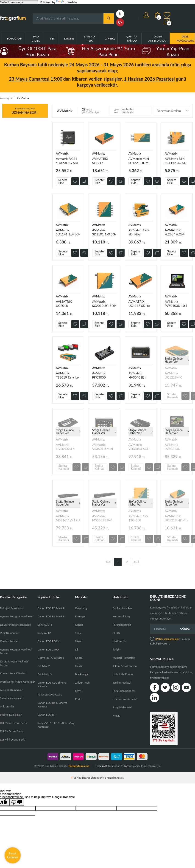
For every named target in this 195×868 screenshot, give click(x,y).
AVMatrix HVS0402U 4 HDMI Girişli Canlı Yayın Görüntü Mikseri (67, 447)
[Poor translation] (17, 802)
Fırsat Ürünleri (13, 855)
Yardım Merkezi (122, 683)
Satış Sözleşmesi (122, 707)
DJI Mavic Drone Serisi (14, 723)
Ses (53, 38)
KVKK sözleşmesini (167, 639)
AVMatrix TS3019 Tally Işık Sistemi (68, 375)
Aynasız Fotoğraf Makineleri (17, 616)
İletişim (117, 649)
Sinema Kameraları (11, 698)
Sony (78, 633)
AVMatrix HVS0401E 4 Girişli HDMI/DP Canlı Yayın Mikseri (140, 375)
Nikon (79, 641)
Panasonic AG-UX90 (50, 694)
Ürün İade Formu (123, 674)
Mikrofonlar (7, 706)
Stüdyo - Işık (89, 38)
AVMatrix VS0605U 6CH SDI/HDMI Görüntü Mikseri (140, 447)
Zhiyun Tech (82, 683)
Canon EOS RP (46, 715)
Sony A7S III (45, 625)
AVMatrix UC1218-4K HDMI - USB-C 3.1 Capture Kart (176, 375)
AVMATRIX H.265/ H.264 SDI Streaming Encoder (175, 232)
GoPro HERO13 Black (51, 658)
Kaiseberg (81, 608)
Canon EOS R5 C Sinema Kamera (52, 705)
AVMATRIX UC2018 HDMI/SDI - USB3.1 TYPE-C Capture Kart (67, 304)
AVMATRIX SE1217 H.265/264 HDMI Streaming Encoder (104, 161)
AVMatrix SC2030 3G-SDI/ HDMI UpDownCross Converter (104, 304)
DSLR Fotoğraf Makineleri (15, 625)
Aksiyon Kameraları (12, 690)
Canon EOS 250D (48, 649)
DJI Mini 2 (44, 666)
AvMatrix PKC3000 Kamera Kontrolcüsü (101, 375)
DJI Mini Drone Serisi (13, 739)
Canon (79, 625)
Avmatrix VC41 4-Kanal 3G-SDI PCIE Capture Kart (67, 161)
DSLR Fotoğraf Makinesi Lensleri (15, 663)
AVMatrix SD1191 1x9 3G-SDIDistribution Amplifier (104, 232)
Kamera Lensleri (10, 641)
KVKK (116, 716)
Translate (66, 2)
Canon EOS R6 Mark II (51, 608)
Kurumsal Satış (121, 616)
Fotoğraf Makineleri (12, 608)
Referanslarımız (122, 625)
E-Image (80, 616)
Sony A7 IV (44, 633)
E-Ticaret (85, 778)
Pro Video (36, 38)
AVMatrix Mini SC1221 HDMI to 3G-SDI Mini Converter (139, 161)
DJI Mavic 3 (45, 674)
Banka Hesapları (122, 608)
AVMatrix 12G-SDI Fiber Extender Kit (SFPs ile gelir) (139, 232)
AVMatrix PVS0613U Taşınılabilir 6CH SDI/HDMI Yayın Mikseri (176, 447)
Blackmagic (82, 674)
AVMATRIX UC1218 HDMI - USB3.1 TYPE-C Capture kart (177, 518)
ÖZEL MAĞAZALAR (185, 38)
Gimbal (110, 38)
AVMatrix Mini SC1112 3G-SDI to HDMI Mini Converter (176, 161)
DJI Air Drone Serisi (12, 731)
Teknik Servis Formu (124, 666)
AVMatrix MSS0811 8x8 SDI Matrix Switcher (102, 518)
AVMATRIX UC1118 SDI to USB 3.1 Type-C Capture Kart (140, 304)
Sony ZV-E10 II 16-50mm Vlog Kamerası (56, 725)
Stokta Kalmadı (173, 396)
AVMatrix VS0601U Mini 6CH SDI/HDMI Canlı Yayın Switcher (104, 447)
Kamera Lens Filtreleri (13, 673)
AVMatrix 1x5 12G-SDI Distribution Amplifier (138, 518)
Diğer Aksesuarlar (158, 38)
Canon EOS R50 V (48, 641)
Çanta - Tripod (132, 38)
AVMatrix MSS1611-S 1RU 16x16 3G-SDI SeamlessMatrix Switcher (68, 518)
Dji (77, 649)
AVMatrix (62, 153)
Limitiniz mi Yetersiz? (125, 699)
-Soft (75, 778)
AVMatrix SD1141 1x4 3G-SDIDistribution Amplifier (68, 232)
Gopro (79, 658)
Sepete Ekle (63, 181)
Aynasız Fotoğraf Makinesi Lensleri (16, 651)
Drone (69, 38)
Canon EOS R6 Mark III (51, 616)
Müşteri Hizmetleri (124, 658)
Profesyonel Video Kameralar (17, 682)
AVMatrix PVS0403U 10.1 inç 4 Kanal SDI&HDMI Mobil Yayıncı (176, 304)
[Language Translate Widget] (19, 2)
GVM (78, 691)
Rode (78, 699)
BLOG (116, 633)
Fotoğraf (14, 38)
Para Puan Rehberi (123, 691)
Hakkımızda (119, 641)
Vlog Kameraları (10, 633)
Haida (79, 666)
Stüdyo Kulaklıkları (11, 715)
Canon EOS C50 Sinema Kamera (52, 684)
